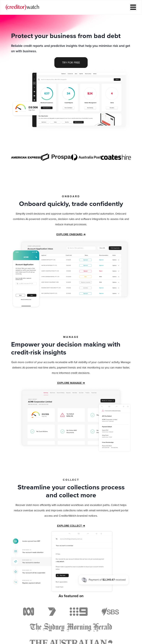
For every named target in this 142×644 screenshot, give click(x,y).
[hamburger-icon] (133, 7)
